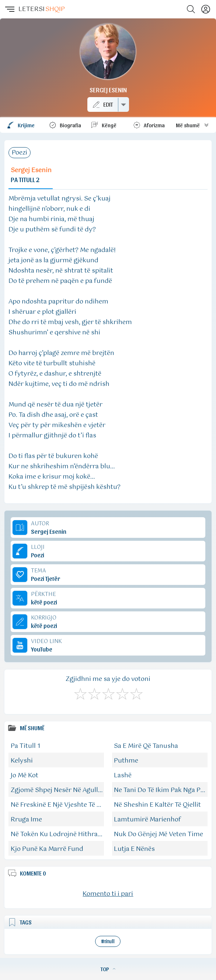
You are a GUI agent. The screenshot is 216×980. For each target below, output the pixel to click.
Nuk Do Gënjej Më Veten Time (158, 834)
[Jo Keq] (94, 693)
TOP (108, 969)
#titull (108, 941)
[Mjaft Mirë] (122, 693)
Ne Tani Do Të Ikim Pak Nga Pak (161, 790)
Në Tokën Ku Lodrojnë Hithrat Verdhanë (71, 834)
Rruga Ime (26, 820)
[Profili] (206, 9)
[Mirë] (108, 693)
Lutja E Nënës (134, 849)
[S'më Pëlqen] (80, 693)
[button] (9, 9)
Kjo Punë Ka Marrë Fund (47, 849)
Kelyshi (22, 761)
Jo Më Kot (25, 775)
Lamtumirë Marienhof (147, 820)
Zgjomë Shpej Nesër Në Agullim (58, 790)
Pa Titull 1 (25, 746)
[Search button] (191, 9)
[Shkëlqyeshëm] (136, 693)
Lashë (123, 775)
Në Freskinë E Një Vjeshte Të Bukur (63, 805)
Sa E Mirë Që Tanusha (146, 746)
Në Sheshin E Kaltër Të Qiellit (157, 805)
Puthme (126, 761)
